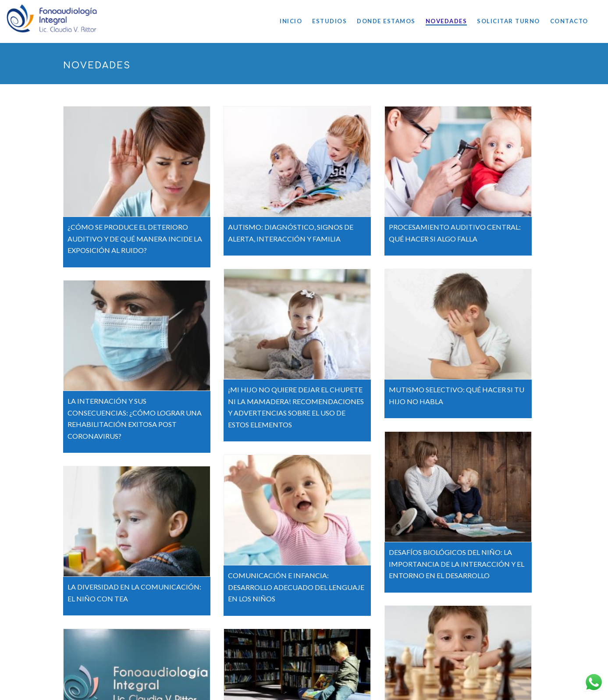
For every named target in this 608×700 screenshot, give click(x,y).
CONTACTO (569, 21)
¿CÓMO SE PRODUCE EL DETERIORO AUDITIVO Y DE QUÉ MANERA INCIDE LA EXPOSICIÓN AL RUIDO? (135, 238)
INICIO (291, 21)
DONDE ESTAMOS (386, 21)
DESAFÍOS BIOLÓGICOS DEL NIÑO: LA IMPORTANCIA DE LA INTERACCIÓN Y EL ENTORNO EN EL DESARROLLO (457, 561)
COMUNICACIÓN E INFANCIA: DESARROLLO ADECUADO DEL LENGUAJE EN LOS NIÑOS (296, 584)
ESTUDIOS (329, 21)
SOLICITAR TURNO (508, 21)
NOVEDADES (446, 21)
